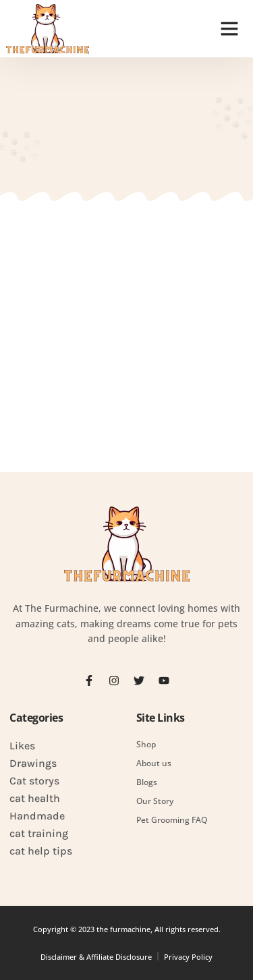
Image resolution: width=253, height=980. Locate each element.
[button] (229, 28)
